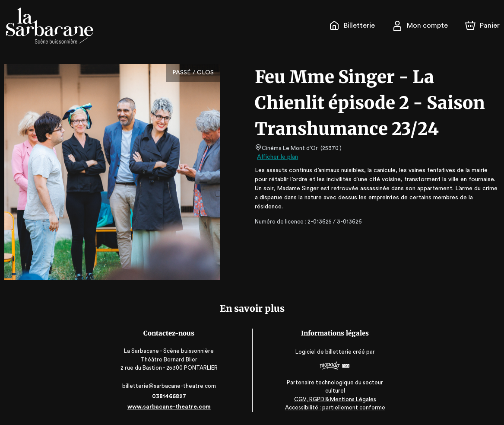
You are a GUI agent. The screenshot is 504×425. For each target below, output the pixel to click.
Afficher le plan (277, 157)
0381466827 (168, 396)
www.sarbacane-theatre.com (169, 407)
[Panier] (482, 26)
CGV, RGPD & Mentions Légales (336, 399)
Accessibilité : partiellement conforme (335, 407)
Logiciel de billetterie (324, 354)
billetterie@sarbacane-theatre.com (169, 386)
